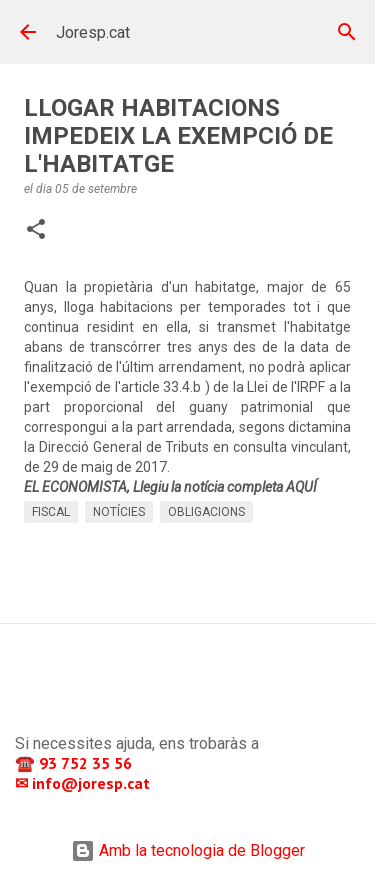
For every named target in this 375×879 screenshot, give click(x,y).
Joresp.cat (93, 32)
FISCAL (51, 512)
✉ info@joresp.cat (84, 783)
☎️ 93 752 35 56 (75, 763)
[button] (36, 231)
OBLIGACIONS (206, 512)
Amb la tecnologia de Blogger (188, 850)
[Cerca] (347, 32)
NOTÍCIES (119, 512)
